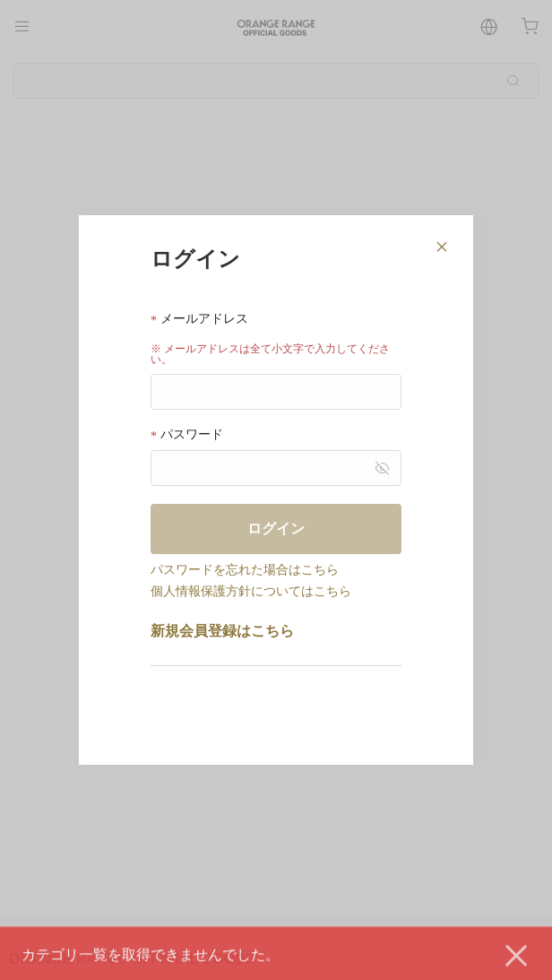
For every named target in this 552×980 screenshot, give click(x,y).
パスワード (187, 434)
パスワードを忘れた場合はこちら (245, 569)
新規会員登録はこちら (222, 631)
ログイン (276, 529)
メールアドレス (199, 319)
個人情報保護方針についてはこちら (251, 591)
